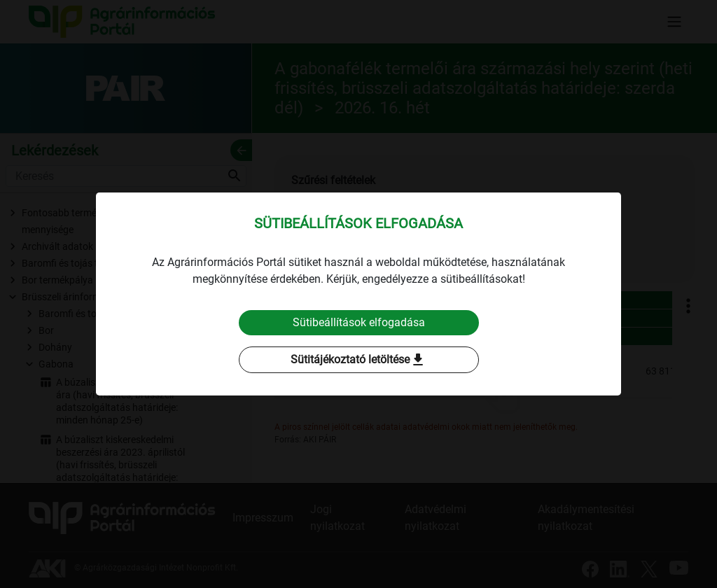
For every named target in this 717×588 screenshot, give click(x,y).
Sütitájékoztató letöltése (358, 360)
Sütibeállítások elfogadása (359, 322)
